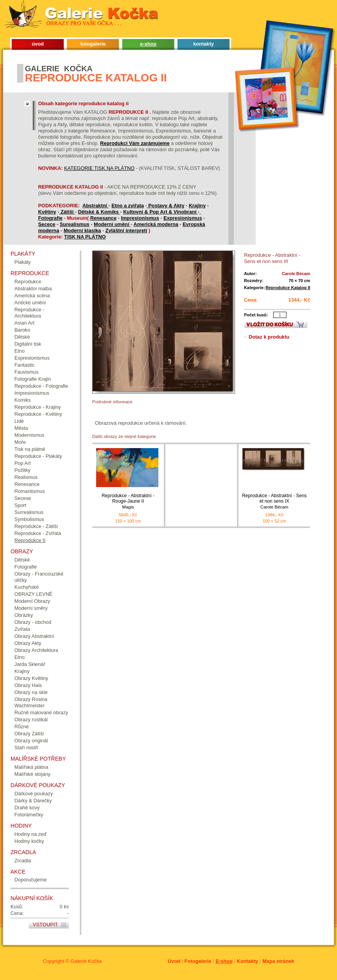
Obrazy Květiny (31, 678)
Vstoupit (45, 924)
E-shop (224, 961)
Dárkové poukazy (34, 794)
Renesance (104, 218)
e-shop (148, 44)
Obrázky (24, 615)
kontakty (204, 44)
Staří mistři (26, 748)
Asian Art (24, 323)
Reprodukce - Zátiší (36, 526)
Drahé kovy (27, 808)
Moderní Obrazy (32, 601)
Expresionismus (183, 218)
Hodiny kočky (29, 841)
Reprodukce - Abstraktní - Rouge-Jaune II (128, 501)
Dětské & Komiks (99, 212)
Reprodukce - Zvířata (38, 533)
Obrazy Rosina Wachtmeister (31, 702)
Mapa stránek (278, 961)
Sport (20, 505)
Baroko (22, 330)
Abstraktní (96, 206)
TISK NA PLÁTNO (85, 237)
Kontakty (247, 961)
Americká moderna (156, 224)
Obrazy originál (31, 741)
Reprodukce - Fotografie (41, 386)
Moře (20, 442)
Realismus (26, 477)
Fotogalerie (198, 961)
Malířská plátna (31, 767)
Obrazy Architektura (36, 650)
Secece (47, 224)
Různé (22, 727)
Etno (19, 351)
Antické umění (30, 303)
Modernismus (29, 435)
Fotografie (50, 218)
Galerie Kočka (86, 961)
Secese (23, 498)
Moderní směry (31, 608)
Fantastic (25, 365)
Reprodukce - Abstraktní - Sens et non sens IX (274, 501)
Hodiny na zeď (31, 834)
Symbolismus (29, 519)
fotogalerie (93, 44)
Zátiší (68, 212)
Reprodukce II (30, 540)
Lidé (19, 421)
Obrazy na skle (31, 692)
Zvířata (22, 629)
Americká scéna (32, 296)
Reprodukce (28, 282)
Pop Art (23, 463)
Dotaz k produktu (269, 337)
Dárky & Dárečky (33, 801)
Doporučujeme (31, 880)
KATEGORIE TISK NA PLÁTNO (99, 168)
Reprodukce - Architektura (29, 313)
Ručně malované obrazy (41, 712)
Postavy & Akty (166, 206)
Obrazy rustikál (31, 720)
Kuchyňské (27, 587)
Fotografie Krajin (33, 379)
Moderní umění (112, 224)
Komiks (23, 400)
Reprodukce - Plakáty (38, 456)
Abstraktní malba (33, 289)
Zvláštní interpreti (126, 230)
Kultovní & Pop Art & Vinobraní (160, 212)
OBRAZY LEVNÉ (33, 594)
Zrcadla (23, 861)
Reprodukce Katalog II (288, 288)
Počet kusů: (256, 315)
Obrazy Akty (28, 643)
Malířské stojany (32, 774)
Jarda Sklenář (30, 664)
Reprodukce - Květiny (38, 414)
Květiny (47, 212)
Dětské (22, 337)
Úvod (174, 961)
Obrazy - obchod (33, 622)
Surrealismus (29, 512)
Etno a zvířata (127, 206)
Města (21, 428)
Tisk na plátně (30, 449)
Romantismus (30, 491)
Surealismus (75, 224)
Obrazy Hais (28, 685)
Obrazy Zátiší (29, 734)
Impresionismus (140, 218)
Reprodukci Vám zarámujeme (135, 143)
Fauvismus (26, 372)
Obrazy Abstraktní (34, 636)
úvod (38, 44)
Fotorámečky (29, 815)
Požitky (22, 470)
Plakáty (23, 262)
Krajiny (197, 206)
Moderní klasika (82, 230)
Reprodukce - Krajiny (38, 407)
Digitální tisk (28, 344)
